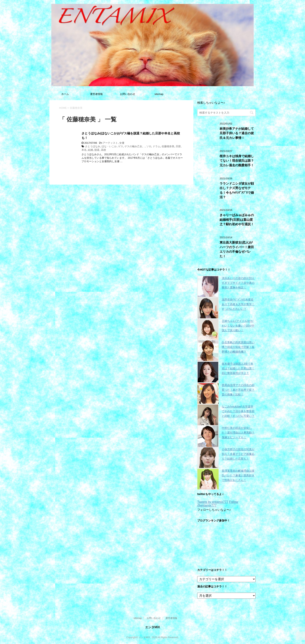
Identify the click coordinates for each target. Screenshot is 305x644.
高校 (103, 150)
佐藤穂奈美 (168, 146)
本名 (84, 150)
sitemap (159, 94)
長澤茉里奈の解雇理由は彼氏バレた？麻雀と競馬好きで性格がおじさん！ (238, 475)
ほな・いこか (109, 146)
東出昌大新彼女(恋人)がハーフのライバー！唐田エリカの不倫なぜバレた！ (237, 249)
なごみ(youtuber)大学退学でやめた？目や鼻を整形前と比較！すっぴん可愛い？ (238, 411)
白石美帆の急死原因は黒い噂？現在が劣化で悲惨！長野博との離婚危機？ (238, 347)
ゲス (121, 146)
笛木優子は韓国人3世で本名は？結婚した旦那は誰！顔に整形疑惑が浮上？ (238, 368)
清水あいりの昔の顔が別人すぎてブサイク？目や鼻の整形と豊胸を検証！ (238, 283)
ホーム (65, 94)
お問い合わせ (128, 94)
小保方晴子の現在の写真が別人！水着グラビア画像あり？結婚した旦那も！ (238, 454)
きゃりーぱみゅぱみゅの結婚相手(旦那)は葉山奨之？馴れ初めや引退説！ (237, 220)
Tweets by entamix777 (213, 502)
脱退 (97, 150)
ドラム (156, 146)
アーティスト (110, 143)
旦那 (178, 146)
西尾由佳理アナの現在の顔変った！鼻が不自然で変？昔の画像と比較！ (238, 390)
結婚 (90, 150)
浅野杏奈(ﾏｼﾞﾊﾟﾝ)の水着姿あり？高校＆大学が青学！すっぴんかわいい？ (238, 304)
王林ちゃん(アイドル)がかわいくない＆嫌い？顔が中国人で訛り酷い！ (238, 326)
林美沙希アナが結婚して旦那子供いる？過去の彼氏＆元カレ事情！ (237, 133)
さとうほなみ (93, 146)
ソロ (149, 146)
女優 (122, 143)
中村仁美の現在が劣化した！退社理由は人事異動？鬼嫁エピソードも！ (238, 433)
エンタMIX (152, 627)
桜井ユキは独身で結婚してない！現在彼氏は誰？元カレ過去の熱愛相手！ (237, 161)
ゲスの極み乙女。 (135, 146)
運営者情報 (96, 94)
